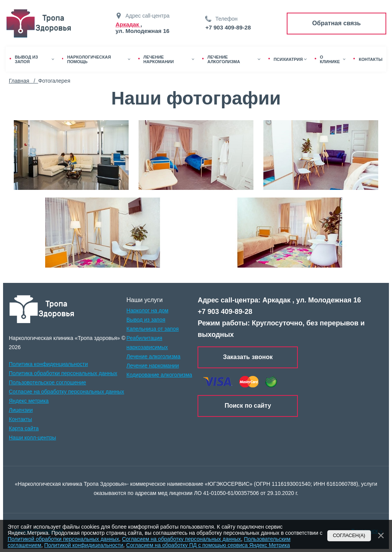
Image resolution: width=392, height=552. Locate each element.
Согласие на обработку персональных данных (66, 392)
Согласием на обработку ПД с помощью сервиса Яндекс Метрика (208, 545)
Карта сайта (24, 428)
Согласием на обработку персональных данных (182, 539)
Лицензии (21, 410)
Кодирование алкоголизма (159, 375)
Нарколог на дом (147, 310)
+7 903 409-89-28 (228, 27)
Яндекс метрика (29, 401)
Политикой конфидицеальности (83, 545)
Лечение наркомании (153, 366)
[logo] (42, 309)
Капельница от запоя (153, 329)
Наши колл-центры (32, 438)
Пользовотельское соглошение (47, 382)
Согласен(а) (349, 536)
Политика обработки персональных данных (63, 373)
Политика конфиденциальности (48, 364)
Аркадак (128, 24)
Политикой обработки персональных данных (63, 539)
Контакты (20, 419)
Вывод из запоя (146, 320)
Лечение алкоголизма (153, 356)
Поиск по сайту (248, 406)
